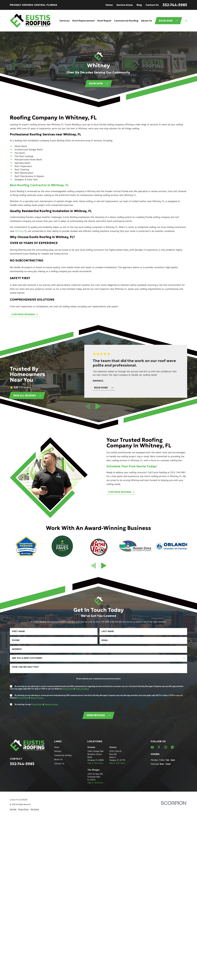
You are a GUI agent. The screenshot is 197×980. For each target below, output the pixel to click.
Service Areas (125, 5)
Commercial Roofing (63, 755)
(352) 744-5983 (178, 472)
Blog (139, 5)
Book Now (168, 21)
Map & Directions (95, 763)
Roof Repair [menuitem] (104, 21)
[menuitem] (13, 809)
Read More (104, 388)
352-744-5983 (175, 5)
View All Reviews (27, 396)
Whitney (19, 231)
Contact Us (152, 5)
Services (58, 751)
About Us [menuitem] (147, 21)
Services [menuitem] (65, 21)
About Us (58, 759)
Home (109, 5)
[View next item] (98, 406)
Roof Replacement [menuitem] (84, 21)
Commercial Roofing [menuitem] (126, 21)
